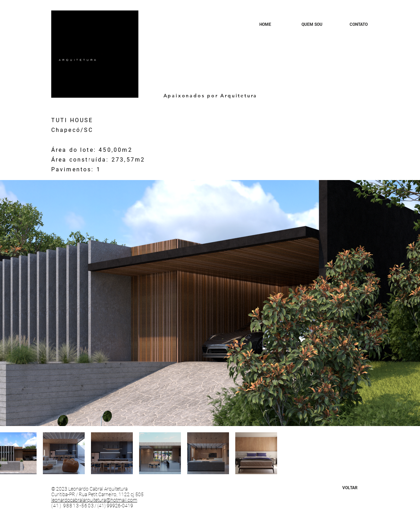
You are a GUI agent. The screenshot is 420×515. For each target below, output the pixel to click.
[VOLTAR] (350, 488)
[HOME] (265, 24)
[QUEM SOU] (312, 24)
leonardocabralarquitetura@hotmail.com (94, 500)
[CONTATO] (359, 24)
